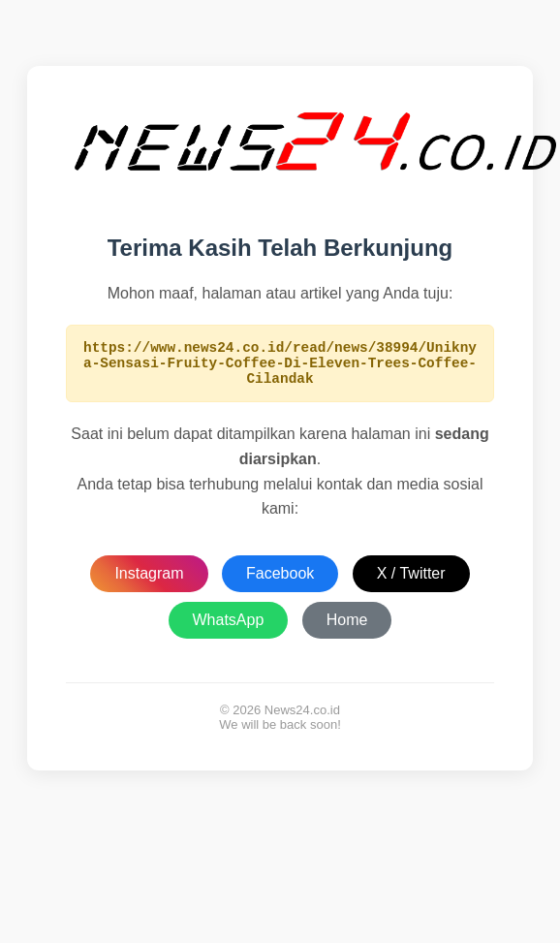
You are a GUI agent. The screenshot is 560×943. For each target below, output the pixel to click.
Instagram (149, 582)
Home (347, 629)
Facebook (280, 582)
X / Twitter (411, 582)
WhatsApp (229, 629)
